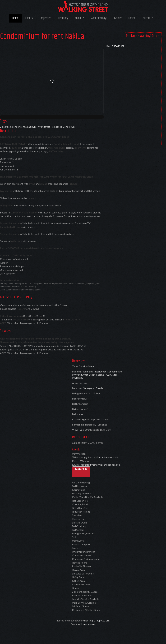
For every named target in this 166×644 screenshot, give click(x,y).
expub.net (90, 624)
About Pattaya (99, 18)
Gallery (118, 18)
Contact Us (148, 18)
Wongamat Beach (93, 388)
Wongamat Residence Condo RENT (57, 127)
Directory (63, 18)
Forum (132, 18)
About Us (80, 18)
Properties (45, 18)
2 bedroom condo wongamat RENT (19, 127)
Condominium (86, 366)
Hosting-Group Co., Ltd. (97, 621)
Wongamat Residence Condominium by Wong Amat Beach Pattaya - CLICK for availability (97, 375)
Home (15, 18)
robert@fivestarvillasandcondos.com (101, 465)
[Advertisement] (143, 92)
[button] (81, 472)
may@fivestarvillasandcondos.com (100, 457)
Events (29, 18)
